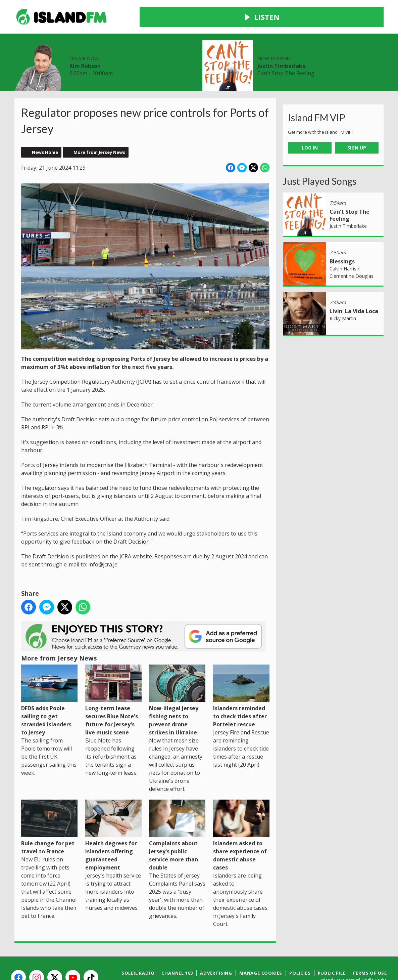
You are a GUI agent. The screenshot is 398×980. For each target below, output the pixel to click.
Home (29, 57)
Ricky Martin (343, 294)
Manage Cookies (261, 949)
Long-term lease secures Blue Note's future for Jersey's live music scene (113, 676)
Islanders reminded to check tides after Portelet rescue (241, 672)
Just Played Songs (320, 157)
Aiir (382, 963)
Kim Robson (193, 24)
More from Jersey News (99, 128)
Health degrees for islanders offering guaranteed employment (113, 811)
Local (112, 57)
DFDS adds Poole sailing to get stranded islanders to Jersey (49, 676)
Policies (300, 949)
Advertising (216, 949)
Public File (332, 949)
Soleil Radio (138, 949)
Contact (165, 57)
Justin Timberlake (327, 24)
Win (136, 57)
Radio (85, 57)
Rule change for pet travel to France (49, 803)
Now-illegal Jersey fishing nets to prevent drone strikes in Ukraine (177, 676)
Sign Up (357, 123)
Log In (310, 123)
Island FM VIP (317, 93)
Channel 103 (177, 949)
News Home (45, 128)
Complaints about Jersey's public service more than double (177, 811)
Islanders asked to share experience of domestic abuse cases (241, 811)
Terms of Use (370, 949)
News (57, 57)
